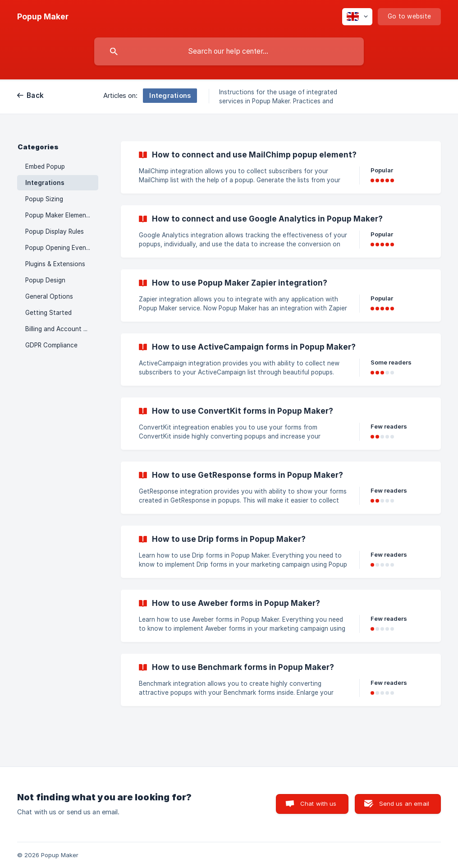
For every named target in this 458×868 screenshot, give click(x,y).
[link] (281, 167)
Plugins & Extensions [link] (55, 264)
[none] (43, 17)
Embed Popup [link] (45, 166)
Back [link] (35, 95)
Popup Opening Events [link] (59, 248)
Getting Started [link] (48, 313)
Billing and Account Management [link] (62, 329)
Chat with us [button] (318, 803)
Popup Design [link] (45, 280)
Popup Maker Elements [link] (59, 215)
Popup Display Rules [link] (55, 231)
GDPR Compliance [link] (51, 345)
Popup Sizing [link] (44, 199)
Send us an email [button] (404, 803)
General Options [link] (49, 296)
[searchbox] (229, 51)
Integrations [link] (45, 183)
